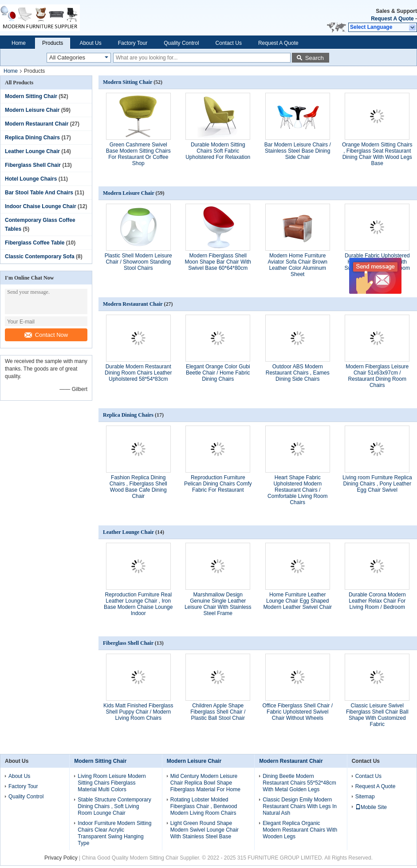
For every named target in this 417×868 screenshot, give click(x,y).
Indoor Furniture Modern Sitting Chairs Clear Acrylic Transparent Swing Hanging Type (114, 833)
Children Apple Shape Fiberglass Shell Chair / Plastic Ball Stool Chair (218, 712)
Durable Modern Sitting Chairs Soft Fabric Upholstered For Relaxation (218, 151)
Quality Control (181, 43)
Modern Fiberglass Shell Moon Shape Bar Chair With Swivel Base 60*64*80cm (218, 262)
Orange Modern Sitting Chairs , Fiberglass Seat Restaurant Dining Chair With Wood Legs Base (377, 154)
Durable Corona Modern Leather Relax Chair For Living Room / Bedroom (377, 601)
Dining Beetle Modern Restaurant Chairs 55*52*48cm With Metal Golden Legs (299, 783)
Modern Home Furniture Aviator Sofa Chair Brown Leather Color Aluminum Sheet (297, 265)
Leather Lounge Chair (32, 151)
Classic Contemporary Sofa (40, 256)
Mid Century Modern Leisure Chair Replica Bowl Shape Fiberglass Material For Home (205, 783)
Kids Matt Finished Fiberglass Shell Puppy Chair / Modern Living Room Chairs (138, 712)
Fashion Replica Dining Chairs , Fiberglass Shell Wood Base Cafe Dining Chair (138, 487)
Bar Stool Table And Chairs (39, 193)
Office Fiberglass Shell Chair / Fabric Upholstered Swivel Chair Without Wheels (297, 712)
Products (53, 43)
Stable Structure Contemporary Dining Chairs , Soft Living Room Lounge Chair (114, 806)
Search (315, 58)
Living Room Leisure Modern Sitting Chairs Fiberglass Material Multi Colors (112, 783)
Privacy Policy (61, 858)
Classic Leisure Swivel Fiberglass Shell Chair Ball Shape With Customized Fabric (377, 715)
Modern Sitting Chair (31, 96)
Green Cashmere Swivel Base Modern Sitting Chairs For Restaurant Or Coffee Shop (138, 154)
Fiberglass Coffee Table (35, 243)
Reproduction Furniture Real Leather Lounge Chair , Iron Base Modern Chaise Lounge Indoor (138, 604)
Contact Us (229, 43)
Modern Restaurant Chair (37, 124)
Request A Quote (392, 19)
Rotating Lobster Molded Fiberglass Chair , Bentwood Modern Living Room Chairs (204, 806)
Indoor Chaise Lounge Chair (41, 206)
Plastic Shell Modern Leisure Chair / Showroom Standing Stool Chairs (138, 262)
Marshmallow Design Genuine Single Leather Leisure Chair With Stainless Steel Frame (218, 604)
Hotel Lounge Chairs (31, 179)
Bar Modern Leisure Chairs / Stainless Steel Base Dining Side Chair (298, 151)
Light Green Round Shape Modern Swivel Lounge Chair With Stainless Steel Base (205, 830)
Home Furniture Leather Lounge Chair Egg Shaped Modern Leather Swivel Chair (297, 601)
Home (19, 43)
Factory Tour (133, 43)
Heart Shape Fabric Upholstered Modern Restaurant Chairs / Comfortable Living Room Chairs (297, 490)
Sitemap (365, 797)
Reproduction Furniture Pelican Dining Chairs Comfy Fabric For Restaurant (218, 484)
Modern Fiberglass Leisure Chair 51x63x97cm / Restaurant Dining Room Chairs (377, 376)
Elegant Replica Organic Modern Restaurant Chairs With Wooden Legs (300, 830)
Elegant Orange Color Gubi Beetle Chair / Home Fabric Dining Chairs (218, 373)
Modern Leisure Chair (32, 110)
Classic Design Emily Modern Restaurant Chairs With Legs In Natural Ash (300, 806)
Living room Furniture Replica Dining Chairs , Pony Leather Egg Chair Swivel (377, 484)
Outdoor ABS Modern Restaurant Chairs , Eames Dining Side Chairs (298, 373)
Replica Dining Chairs (32, 138)
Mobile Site (371, 807)
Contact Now (46, 335)
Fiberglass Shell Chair (33, 165)
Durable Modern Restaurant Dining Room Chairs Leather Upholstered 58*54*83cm (138, 373)
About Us (90, 43)
